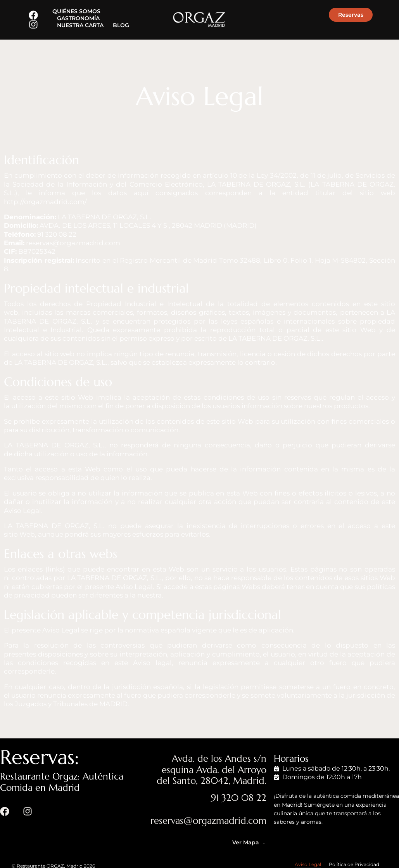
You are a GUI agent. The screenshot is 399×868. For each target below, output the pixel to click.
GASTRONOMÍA (78, 18)
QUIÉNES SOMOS (76, 11)
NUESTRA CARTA (80, 25)
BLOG (121, 25)
